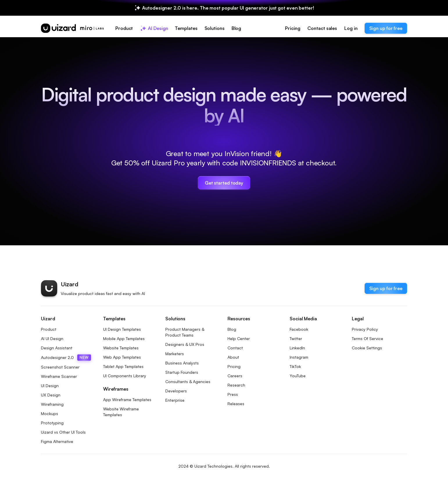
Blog (232, 329)
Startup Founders (182, 372)
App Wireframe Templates (127, 400)
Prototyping (52, 423)
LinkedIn (297, 348)
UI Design (50, 386)
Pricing (293, 28)
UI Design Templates (122, 329)
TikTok (295, 366)
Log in (351, 28)
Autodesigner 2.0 (66, 358)
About (233, 357)
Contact (235, 348)
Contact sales (322, 28)
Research (236, 385)
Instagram (299, 357)
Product (49, 329)
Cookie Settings (367, 348)
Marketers (175, 354)
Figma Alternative (57, 441)
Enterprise (175, 400)
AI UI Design (52, 338)
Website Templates (121, 348)
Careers (235, 376)
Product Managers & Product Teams (185, 332)
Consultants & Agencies (188, 381)
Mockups (50, 413)
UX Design (51, 395)
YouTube (298, 376)
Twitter (296, 338)
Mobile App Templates (124, 338)
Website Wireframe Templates (121, 412)
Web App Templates (122, 357)
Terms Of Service (368, 338)
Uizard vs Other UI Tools (63, 432)
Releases (236, 404)
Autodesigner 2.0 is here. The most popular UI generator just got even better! (228, 8)
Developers (176, 391)
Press (233, 394)
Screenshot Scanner (60, 367)
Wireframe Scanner (59, 376)
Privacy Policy (365, 329)
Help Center (239, 338)
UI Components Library (125, 376)
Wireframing (52, 404)
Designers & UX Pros (185, 344)
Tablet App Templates (123, 366)
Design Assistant (57, 348)
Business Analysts (182, 363)
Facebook (299, 329)
